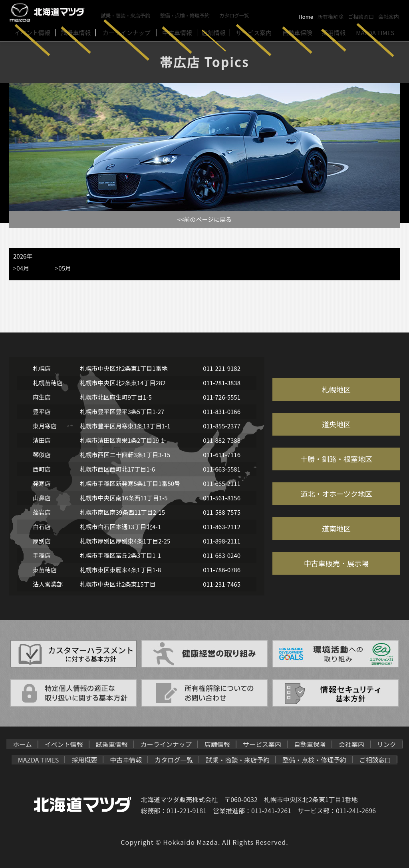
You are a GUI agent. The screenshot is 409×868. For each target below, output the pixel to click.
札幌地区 (336, 389)
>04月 (21, 268)
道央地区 (336, 424)
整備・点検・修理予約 (186, 15)
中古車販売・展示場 (336, 563)
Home (306, 17)
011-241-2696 (356, 810)
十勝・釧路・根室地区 (336, 459)
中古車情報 (126, 760)
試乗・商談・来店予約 (126, 15)
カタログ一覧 (236, 15)
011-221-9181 (187, 810)
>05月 (63, 268)
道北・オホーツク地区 (336, 494)
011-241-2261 (271, 810)
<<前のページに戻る (204, 219)
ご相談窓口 (361, 17)
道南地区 (336, 528)
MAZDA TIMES (39, 760)
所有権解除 (331, 17)
